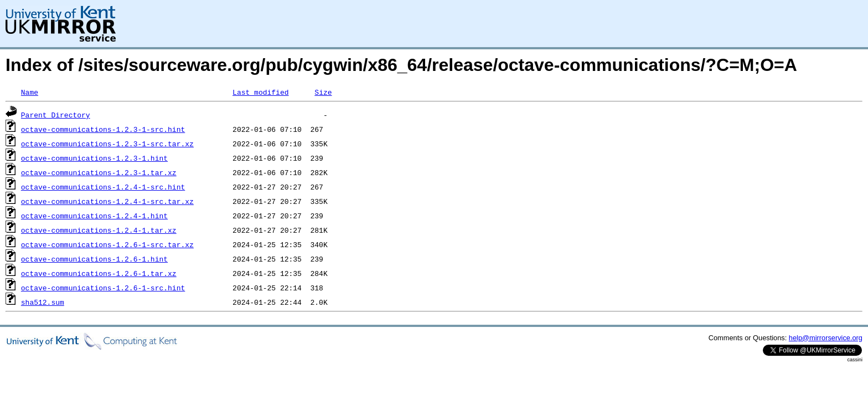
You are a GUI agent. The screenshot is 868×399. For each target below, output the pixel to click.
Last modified (260, 92)
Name (30, 92)
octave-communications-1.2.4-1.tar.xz (99, 230)
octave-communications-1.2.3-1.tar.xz (99, 172)
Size (323, 92)
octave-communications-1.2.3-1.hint (94, 158)
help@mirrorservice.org (826, 338)
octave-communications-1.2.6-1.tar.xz (99, 273)
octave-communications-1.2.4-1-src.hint (103, 187)
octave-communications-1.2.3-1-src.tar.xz (107, 144)
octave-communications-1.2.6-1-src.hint (103, 288)
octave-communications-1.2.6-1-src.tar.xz (107, 244)
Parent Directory (56, 115)
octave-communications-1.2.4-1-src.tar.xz (107, 201)
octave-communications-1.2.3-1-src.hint (103, 129)
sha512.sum (43, 302)
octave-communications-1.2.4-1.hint (94, 216)
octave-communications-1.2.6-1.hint (94, 259)
